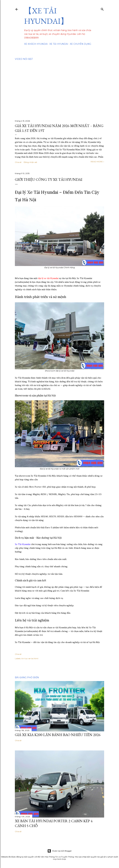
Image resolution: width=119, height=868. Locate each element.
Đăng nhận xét (30, 162)
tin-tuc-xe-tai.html (30, 658)
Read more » (97, 162)
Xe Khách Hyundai (36, 44)
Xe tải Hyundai (59, 44)
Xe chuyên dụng (80, 44)
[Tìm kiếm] (102, 9)
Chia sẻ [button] (18, 162)
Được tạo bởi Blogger (60, 851)
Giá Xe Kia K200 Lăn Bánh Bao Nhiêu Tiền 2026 (58, 735)
